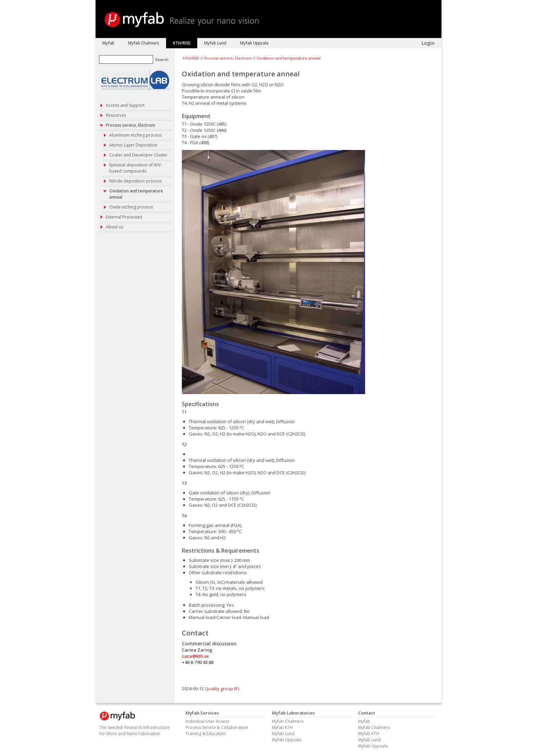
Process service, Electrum (228, 58)
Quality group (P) (222, 689)
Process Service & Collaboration (217, 727)
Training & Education (206, 734)
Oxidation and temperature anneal (289, 58)
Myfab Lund (283, 734)
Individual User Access (207, 721)
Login (428, 43)
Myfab (364, 721)
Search (162, 59)
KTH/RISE (191, 58)
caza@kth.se (195, 656)
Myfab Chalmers (288, 721)
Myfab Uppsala (287, 740)
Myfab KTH (282, 727)
